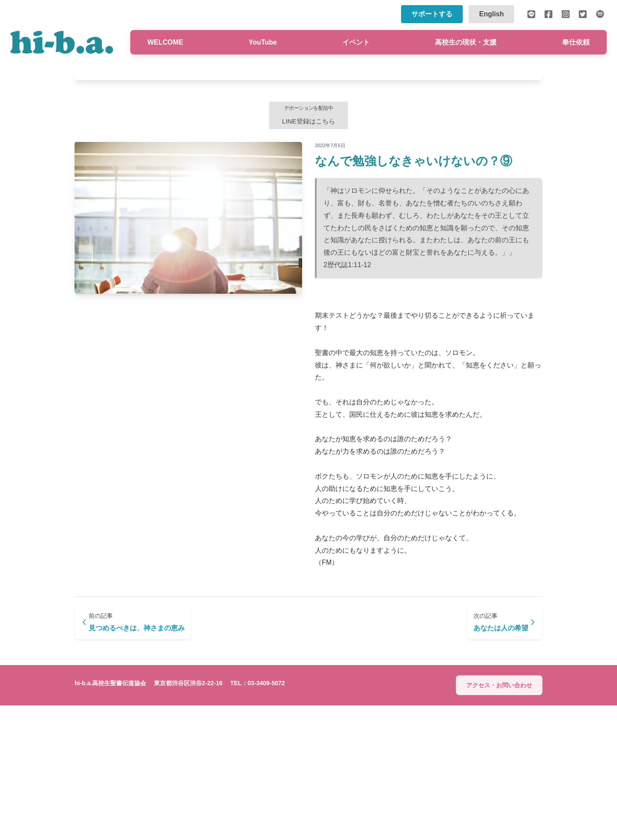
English (491, 14)
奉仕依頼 (576, 42)
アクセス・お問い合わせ (499, 819)
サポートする (432, 14)
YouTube (263, 42)
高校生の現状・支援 (466, 42)
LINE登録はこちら (308, 246)
